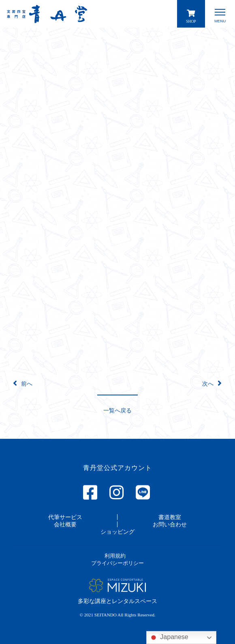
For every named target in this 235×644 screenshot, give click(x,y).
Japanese (169, 638)
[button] (117, 410)
